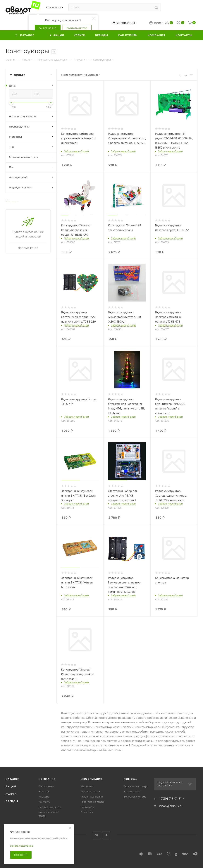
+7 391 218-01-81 (123, 23)
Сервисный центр (50, 807)
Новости (44, 791)
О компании (46, 786)
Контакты (44, 802)
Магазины (87, 786)
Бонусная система (135, 797)
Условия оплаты (91, 791)
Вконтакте (97, 835)
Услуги (11, 794)
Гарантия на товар (92, 802)
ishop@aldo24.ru (171, 806)
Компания (47, 779)
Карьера (44, 797)
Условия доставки (92, 797)
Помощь (131, 779)
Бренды (12, 801)
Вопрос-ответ (132, 791)
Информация (91, 779)
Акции (11, 786)
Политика (87, 812)
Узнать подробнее (22, 846)
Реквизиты (87, 807)
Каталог (12, 779)
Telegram (106, 835)
